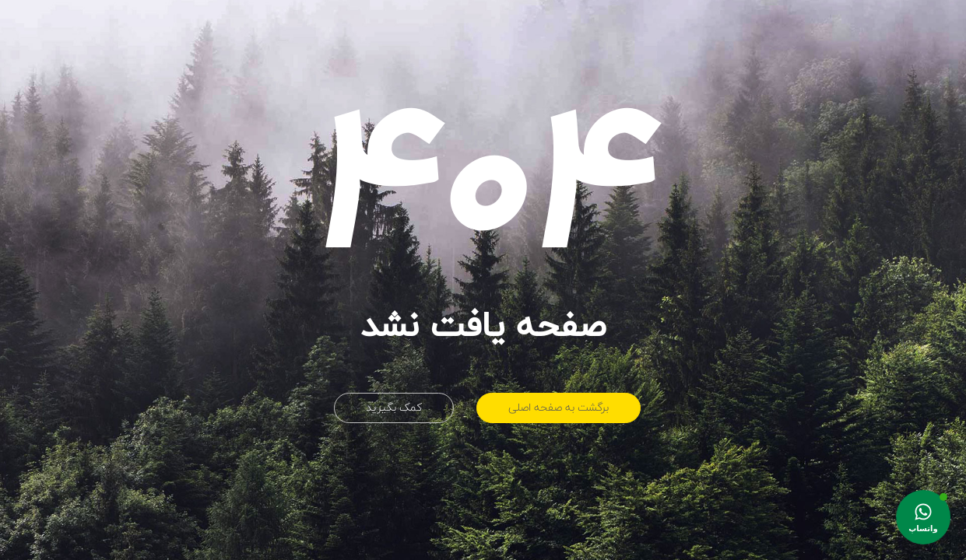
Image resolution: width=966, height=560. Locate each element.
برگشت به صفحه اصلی (559, 408)
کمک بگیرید (394, 408)
